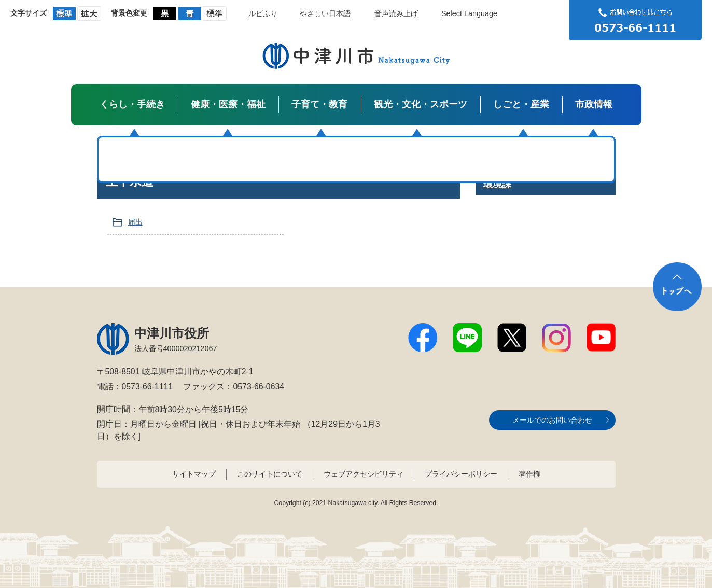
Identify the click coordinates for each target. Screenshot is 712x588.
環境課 (497, 184)
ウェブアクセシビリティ (364, 474)
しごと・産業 (521, 104)
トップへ (677, 287)
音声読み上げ (396, 13)
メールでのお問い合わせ (552, 420)
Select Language (469, 13)
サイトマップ (194, 474)
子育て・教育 (319, 104)
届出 (135, 222)
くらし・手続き (132, 104)
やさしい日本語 (325, 13)
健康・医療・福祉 (228, 104)
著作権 (529, 474)
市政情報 (594, 104)
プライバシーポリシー (461, 474)
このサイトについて (270, 474)
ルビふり (263, 13)
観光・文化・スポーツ (421, 104)
